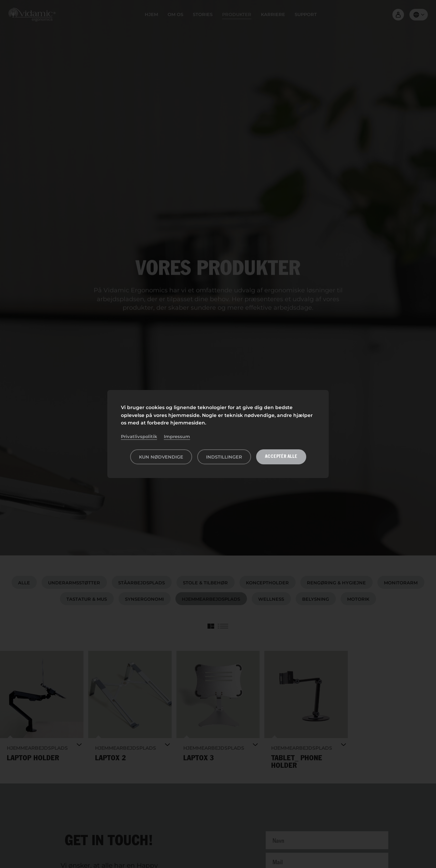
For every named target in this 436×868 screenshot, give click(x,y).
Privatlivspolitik (139, 436)
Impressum (177, 436)
